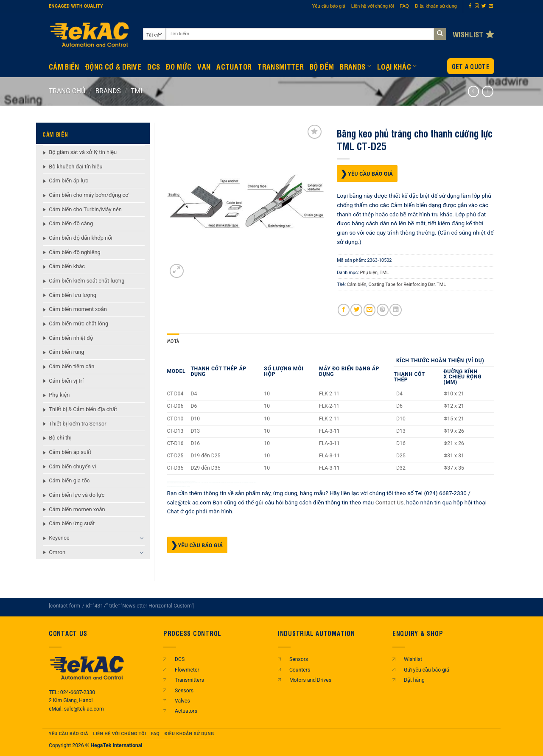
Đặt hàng (414, 680)
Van (204, 66)
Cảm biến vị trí (66, 381)
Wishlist (413, 659)
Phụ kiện (59, 395)
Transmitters (189, 680)
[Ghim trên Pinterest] (383, 310)
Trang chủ (67, 91)
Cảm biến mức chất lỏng (78, 323)
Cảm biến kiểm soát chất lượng (87, 281)
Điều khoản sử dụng (436, 6)
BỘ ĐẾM (322, 66)
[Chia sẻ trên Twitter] (356, 310)
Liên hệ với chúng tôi (373, 6)
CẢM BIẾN (64, 66)
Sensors (184, 691)
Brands (355, 66)
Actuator (234, 66)
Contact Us (390, 502)
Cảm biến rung (66, 352)
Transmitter (281, 66)
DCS (154, 66)
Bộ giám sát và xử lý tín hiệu (83, 152)
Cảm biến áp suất (70, 452)
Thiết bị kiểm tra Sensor (77, 424)
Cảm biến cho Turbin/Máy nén (85, 209)
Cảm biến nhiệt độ (71, 338)
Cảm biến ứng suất (72, 523)
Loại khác (397, 66)
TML (137, 91)
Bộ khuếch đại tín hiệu (76, 167)
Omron (57, 552)
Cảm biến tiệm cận (71, 366)
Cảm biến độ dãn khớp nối (81, 238)
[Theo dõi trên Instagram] (477, 6)
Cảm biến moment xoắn (78, 309)
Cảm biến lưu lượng (73, 295)
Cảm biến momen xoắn (77, 509)
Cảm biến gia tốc (69, 480)
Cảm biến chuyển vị (72, 466)
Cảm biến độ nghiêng (75, 252)
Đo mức (179, 66)
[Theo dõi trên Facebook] (470, 6)
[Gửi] (440, 34)
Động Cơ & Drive (113, 66)
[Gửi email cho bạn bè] (369, 310)
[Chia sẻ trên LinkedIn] (395, 310)
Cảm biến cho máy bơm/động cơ (89, 195)
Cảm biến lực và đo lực (77, 495)
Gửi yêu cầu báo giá (427, 670)
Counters (300, 670)
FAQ (405, 6)
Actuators (186, 711)
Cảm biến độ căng (71, 223)
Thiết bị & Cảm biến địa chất (83, 409)
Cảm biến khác (67, 266)
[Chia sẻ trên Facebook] (344, 310)
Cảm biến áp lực (69, 181)
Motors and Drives (310, 680)
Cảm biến (357, 284)
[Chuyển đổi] (142, 538)
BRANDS (108, 91)
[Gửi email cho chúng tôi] (491, 6)
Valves (182, 701)
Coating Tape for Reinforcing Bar (401, 284)
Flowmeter (187, 670)
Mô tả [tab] (173, 341)
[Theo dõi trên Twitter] (484, 6)
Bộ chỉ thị (60, 438)
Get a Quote (471, 66)
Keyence (59, 538)
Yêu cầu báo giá (329, 6)
